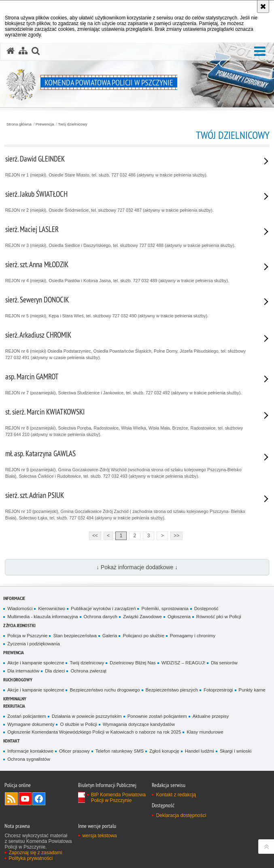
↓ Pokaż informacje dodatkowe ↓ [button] (137, 567)
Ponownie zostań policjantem (157, 716)
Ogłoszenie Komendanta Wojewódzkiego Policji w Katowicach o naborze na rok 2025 (94, 732)
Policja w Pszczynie (27, 636)
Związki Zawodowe (142, 617)
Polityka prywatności (31, 858)
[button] (260, 52)
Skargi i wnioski (236, 751)
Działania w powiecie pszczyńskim (87, 716)
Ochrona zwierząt (88, 671)
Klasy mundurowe (205, 732)
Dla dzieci (55, 671)
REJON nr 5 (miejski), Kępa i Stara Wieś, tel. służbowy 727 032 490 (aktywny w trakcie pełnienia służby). (127, 306)
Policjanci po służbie (143, 636)
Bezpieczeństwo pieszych (172, 690)
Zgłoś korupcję (164, 751)
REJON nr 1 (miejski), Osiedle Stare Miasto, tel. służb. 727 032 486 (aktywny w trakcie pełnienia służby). (127, 166)
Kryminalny (15, 699)
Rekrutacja (14, 706)
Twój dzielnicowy (72, 124)
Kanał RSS (11, 799)
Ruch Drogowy (18, 680)
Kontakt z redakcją (176, 795)
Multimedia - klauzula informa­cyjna (42, 617)
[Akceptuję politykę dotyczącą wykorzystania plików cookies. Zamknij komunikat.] (263, 6)
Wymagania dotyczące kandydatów (139, 724)
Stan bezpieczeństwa (75, 636)
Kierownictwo (52, 608)
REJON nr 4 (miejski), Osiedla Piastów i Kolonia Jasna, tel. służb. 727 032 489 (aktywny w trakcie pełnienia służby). (127, 271)
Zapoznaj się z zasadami (35, 853)
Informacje (14, 598)
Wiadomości (20, 608)
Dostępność (206, 608)
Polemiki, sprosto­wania (165, 608)
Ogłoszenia (179, 617)
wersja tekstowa (99, 836)
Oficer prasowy (74, 751)
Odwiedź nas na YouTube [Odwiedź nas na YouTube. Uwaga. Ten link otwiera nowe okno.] (25, 799)
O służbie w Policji (79, 724)
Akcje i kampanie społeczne (36, 663)
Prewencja (45, 124)
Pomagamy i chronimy (193, 636)
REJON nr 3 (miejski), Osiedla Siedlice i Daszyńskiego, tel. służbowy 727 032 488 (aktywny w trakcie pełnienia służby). (127, 236)
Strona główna (19, 124)
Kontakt (12, 741)
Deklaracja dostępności (181, 815)
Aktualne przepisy (211, 716)
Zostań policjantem (27, 716)
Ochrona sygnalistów (29, 759)
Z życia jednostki (19, 625)
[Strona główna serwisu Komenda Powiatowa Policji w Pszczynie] (11, 51)
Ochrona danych (101, 617)
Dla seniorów (224, 663)
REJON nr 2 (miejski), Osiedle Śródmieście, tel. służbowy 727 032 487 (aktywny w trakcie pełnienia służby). (127, 201)
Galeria (110, 636)
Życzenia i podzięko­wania (33, 644)
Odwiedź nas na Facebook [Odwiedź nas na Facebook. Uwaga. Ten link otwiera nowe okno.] (39, 799)
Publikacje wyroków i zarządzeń (103, 608)
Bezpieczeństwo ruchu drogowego (105, 690)
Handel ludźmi (200, 751)
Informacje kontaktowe (30, 751)
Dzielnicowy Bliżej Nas (133, 663)
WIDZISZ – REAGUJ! (184, 663)
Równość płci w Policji (219, 617)
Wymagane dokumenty (31, 724)
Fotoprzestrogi (218, 690)
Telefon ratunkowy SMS (120, 751)
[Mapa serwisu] (23, 51)
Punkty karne (252, 690)
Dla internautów (23, 671)
